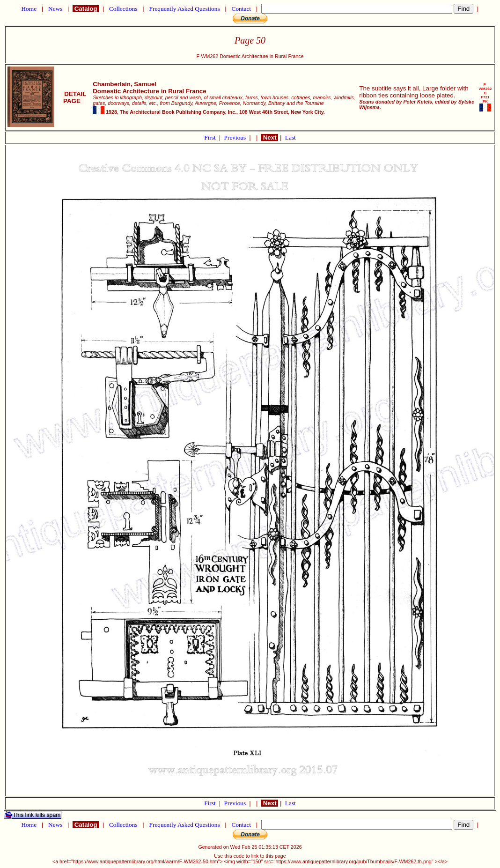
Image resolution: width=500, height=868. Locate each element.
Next (270, 137)
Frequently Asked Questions (184, 9)
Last (290, 137)
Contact (241, 9)
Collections (123, 9)
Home (29, 9)
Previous (236, 137)
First (211, 137)
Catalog (86, 9)
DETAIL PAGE (74, 97)
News (55, 9)
